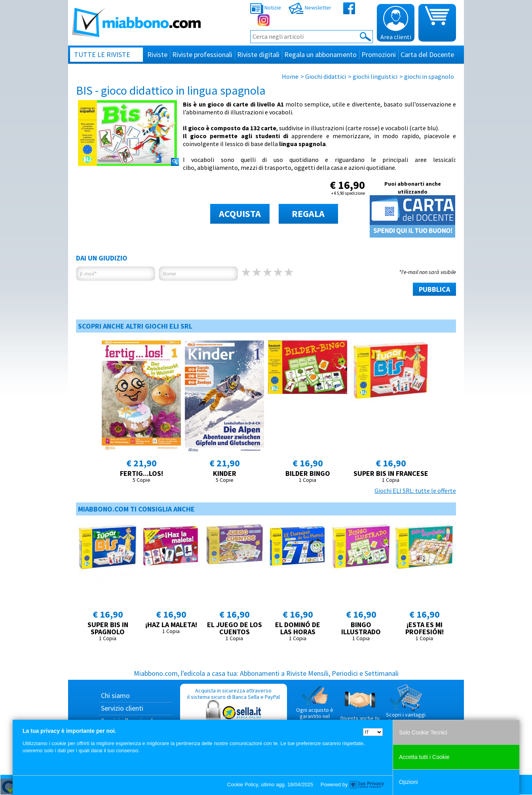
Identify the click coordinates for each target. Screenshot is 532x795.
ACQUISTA (240, 214)
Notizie (266, 8)
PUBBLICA (434, 289)
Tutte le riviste (102, 54)
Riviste (157, 54)
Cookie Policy (243, 785)
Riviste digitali (258, 54)
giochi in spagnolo (429, 76)
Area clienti (396, 23)
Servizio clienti (122, 708)
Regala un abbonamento (320, 54)
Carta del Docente (427, 54)
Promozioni (379, 54)
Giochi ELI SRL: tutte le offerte (415, 491)
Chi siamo (115, 695)
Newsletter (310, 8)
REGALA (308, 214)
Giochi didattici (326, 76)
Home (290, 76)
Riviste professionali (202, 54)
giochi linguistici (375, 76)
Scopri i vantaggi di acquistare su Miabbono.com (406, 707)
